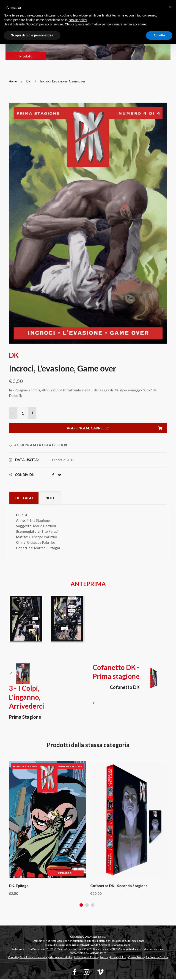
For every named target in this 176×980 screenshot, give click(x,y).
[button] (170, 7)
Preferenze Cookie (157, 958)
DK (28, 81)
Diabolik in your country (33, 958)
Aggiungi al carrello (117, 428)
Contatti (13, 958)
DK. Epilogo (19, 886)
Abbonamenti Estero (86, 958)
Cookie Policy (136, 958)
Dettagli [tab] (25, 498)
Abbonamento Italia (61, 958)
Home (13, 81)
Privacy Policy (118, 958)
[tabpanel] (47, 829)
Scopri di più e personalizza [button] (32, 35)
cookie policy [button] (78, 20)
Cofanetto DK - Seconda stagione (119, 886)
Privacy (104, 958)
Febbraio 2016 (63, 460)
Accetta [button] (159, 35)
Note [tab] (54, 498)
